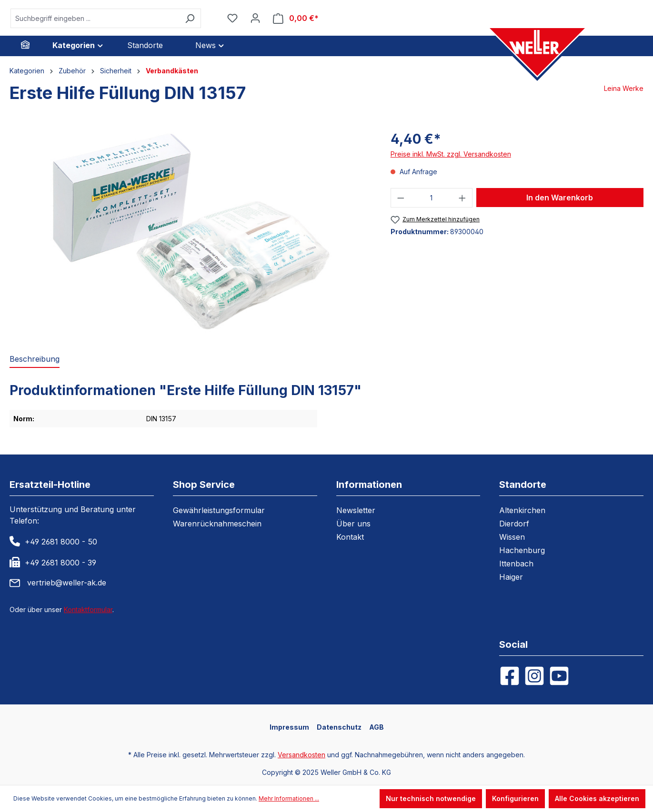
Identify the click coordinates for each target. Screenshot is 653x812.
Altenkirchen (522, 510)
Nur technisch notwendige (431, 798)
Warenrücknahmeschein (217, 524)
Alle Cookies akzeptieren (597, 798)
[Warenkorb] (296, 18)
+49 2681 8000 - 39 (60, 563)
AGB (377, 727)
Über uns (353, 524)
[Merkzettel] (232, 18)
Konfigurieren (515, 798)
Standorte (523, 485)
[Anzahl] (431, 198)
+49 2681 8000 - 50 (61, 542)
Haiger (511, 577)
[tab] (35, 359)
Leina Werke (624, 88)
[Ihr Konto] (255, 18)
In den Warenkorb (560, 198)
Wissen (512, 537)
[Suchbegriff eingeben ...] (95, 18)
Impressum (289, 727)
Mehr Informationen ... (289, 798)
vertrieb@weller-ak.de (67, 583)
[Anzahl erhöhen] (462, 198)
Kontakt (350, 537)
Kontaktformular (88, 609)
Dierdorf (514, 524)
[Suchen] (190, 18)
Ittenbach (516, 564)
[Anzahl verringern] (401, 198)
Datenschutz (339, 727)
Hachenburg (522, 550)
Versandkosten (301, 755)
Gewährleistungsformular (219, 510)
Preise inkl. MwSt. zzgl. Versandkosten (451, 154)
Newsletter (356, 510)
